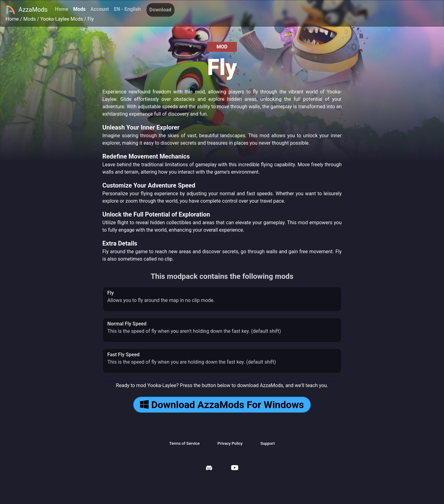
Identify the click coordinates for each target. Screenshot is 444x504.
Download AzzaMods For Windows (222, 405)
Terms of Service (184, 443)
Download (160, 10)
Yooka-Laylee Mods (62, 19)
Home (62, 9)
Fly (91, 19)
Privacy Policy (230, 443)
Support (268, 443)
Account (100, 9)
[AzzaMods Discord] (209, 469)
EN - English (127, 9)
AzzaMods (27, 10)
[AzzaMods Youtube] (235, 468)
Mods (79, 9)
